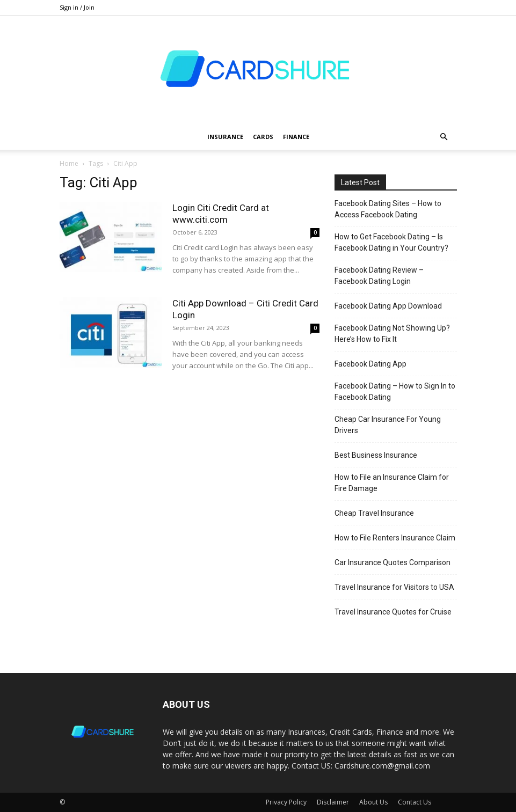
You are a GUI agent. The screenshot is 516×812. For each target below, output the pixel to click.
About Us (373, 802)
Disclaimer (333, 802)
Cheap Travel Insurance (374, 513)
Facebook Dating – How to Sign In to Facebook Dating (395, 392)
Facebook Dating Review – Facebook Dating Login (379, 276)
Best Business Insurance (376, 455)
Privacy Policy (286, 802)
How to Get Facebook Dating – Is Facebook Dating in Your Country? (391, 242)
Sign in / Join (77, 7)
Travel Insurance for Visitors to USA (394, 587)
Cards (263, 137)
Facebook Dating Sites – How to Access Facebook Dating (388, 209)
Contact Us (415, 802)
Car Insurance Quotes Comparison (393, 562)
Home (69, 163)
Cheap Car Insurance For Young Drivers (388, 425)
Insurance (225, 137)
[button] (444, 137)
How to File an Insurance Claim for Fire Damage (392, 483)
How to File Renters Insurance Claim (395, 538)
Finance (296, 137)
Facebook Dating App (370, 364)
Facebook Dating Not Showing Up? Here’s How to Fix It (392, 334)
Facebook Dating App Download (388, 306)
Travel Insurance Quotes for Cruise (393, 612)
